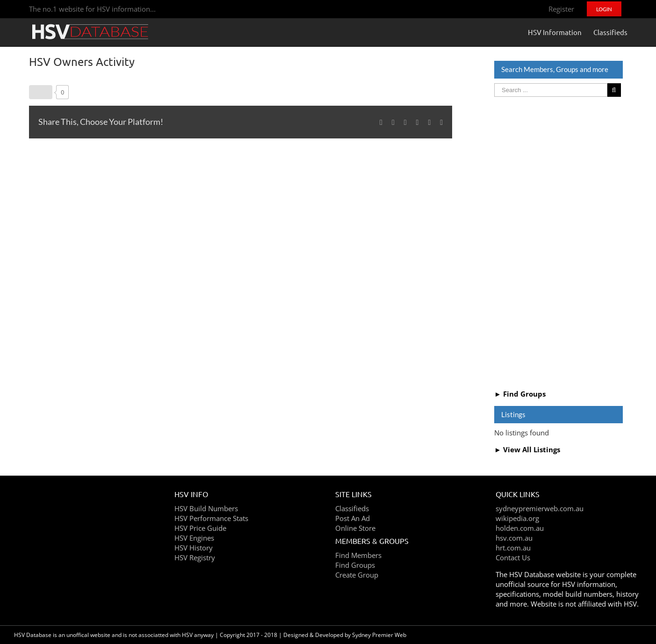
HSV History (194, 548)
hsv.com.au (514, 538)
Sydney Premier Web (379, 635)
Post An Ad (353, 518)
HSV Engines (194, 538)
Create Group (357, 575)
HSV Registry (195, 557)
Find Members (358, 555)
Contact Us (513, 557)
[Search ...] (551, 90)
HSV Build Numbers (206, 508)
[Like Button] (41, 92)
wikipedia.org (517, 518)
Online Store (355, 528)
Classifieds (352, 508)
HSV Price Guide (200, 528)
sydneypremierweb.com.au (540, 508)
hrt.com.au (513, 548)
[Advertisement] (558, 242)
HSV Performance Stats (211, 518)
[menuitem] (561, 9)
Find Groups (355, 565)
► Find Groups (520, 394)
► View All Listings (527, 449)
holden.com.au (520, 528)
